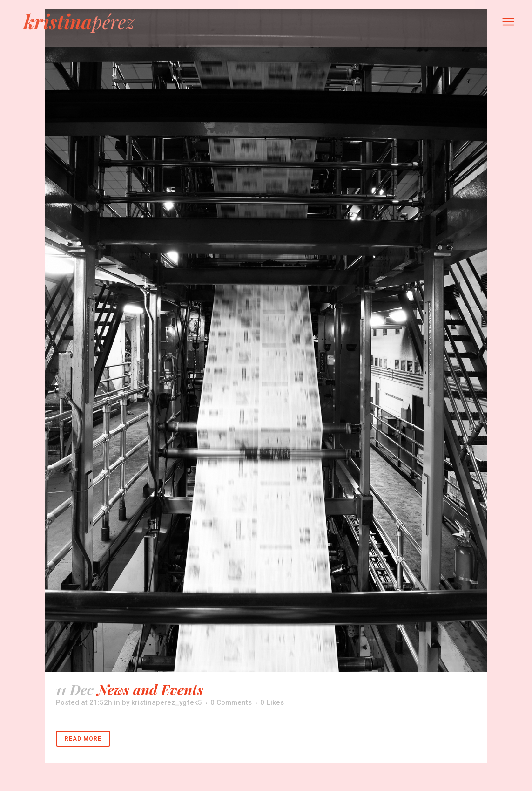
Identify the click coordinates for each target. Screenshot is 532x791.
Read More (83, 739)
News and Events (150, 689)
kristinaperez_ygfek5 (167, 702)
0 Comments (231, 702)
